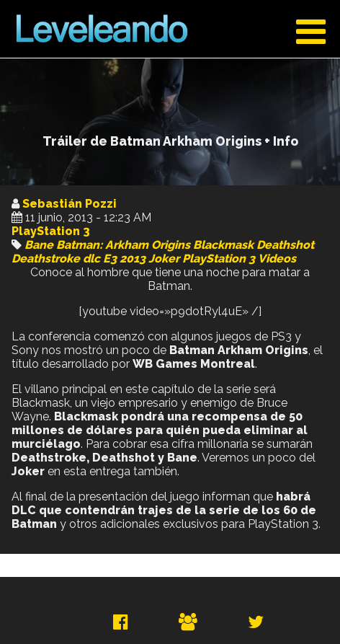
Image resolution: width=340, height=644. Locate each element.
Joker (164, 259)
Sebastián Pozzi (70, 204)
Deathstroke (46, 259)
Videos (277, 259)
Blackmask (223, 245)
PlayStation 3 (51, 231)
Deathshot (285, 245)
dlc (91, 259)
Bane (39, 245)
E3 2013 (124, 259)
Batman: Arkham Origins (123, 245)
